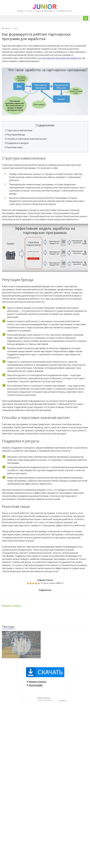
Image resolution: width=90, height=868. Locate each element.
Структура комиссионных (18, 130)
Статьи (15, 28)
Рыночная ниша (14, 147)
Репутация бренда (15, 135)
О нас (29, 11)
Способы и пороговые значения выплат (26, 139)
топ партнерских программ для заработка (59, 58)
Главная (6, 28)
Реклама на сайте (64, 11)
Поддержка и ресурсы (17, 143)
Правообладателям (44, 11)
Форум (20, 11)
